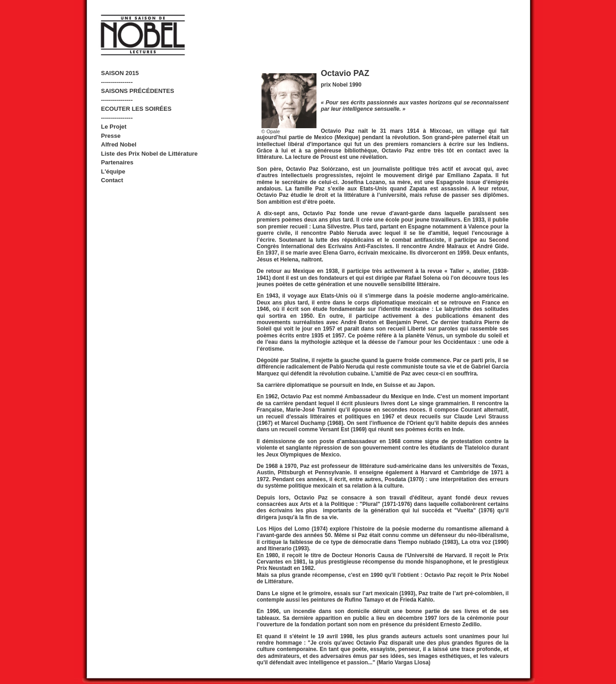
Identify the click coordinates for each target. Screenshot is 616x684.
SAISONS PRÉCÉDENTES (138, 91)
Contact (112, 180)
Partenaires (117, 162)
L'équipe (113, 171)
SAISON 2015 (120, 73)
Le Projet (114, 127)
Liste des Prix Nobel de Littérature (150, 154)
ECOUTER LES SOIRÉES (136, 109)
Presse (111, 136)
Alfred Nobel (119, 144)
